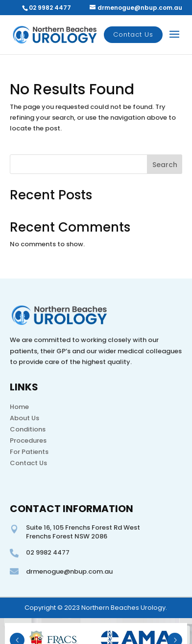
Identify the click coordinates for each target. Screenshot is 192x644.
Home (19, 407)
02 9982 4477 (50, 8)
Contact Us (133, 34)
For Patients (29, 452)
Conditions (28, 429)
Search (165, 165)
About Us (24, 418)
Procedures (28, 440)
